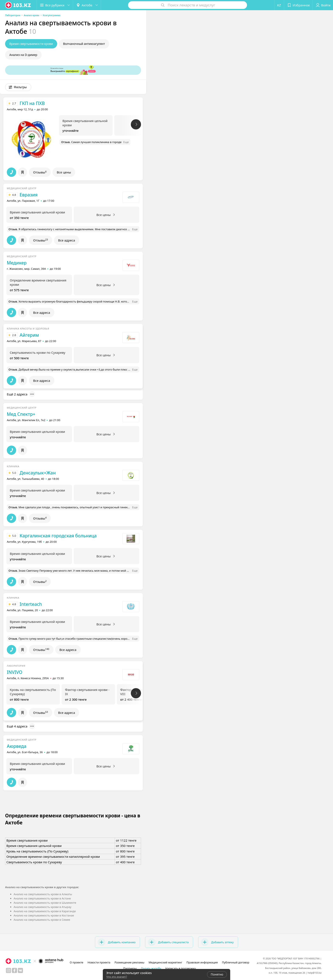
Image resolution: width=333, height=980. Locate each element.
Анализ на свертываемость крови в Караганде (45, 911)
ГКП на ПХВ (32, 103)
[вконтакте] (20, 970)
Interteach (31, 604)
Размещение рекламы (129, 962)
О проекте (76, 962)
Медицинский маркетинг (165, 962)
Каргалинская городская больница (58, 536)
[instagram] (8, 970)
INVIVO (15, 672)
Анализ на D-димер (23, 55)
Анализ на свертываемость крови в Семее (42, 920)
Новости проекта (99, 962)
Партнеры (130, 968)
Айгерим (29, 335)
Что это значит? (117, 977)
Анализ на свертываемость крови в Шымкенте (45, 903)
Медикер (17, 263)
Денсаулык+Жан (38, 473)
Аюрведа (17, 746)
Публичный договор (236, 962)
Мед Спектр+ (21, 414)
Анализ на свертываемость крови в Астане (42, 898)
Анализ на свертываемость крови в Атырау (42, 907)
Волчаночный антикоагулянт (84, 44)
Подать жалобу (151, 968)
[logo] (18, 5)
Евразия (29, 195)
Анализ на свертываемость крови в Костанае (44, 915)
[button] (55, 5)
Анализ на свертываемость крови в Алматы (43, 894)
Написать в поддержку (181, 968)
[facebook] (14, 970)
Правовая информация (202, 962)
